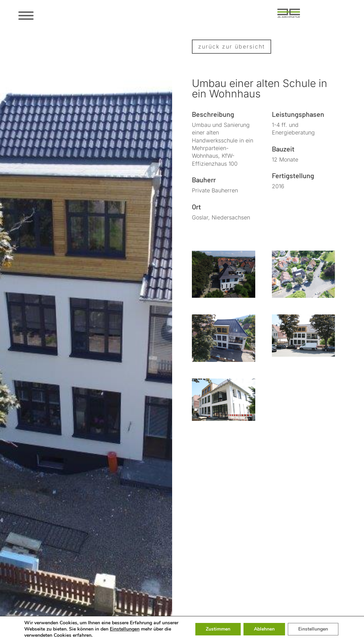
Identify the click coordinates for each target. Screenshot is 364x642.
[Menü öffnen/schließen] (25, 16)
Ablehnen (264, 629)
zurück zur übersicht (232, 46)
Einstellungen (125, 629)
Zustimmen (218, 629)
